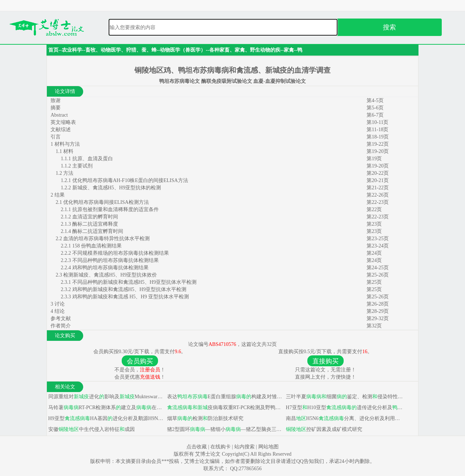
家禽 (289, 50)
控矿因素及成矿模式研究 (323, 429)
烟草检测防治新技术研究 (205, 418)
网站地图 (268, 447)
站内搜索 (244, 447)
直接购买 (325, 361)
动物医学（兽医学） (183, 50)
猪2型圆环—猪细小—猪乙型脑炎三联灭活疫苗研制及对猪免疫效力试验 (225, 429)
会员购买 (140, 361)
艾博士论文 (209, 454)
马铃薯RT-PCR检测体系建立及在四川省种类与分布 (106, 408)
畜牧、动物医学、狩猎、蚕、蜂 (121, 50)
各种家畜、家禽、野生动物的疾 (245, 50)
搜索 (389, 27)
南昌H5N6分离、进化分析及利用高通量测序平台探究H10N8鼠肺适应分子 (344, 418)
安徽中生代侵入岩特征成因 (91, 429)
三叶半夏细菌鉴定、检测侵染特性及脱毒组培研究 (344, 397)
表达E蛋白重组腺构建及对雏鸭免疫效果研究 (225, 397)
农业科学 (72, 50)
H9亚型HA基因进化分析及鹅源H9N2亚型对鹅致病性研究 (106, 418)
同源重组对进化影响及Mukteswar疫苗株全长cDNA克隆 (106, 397)
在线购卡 (221, 447)
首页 (53, 50)
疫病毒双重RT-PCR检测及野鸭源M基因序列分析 (225, 408)
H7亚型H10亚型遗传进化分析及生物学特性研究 (344, 408)
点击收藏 (197, 447)
